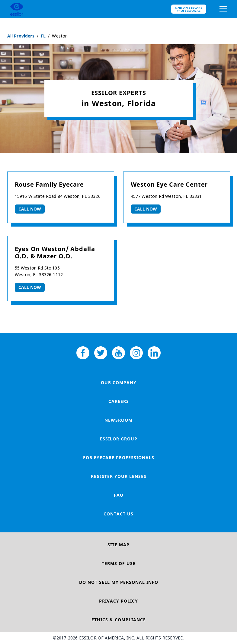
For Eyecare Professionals (119, 458)
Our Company (119, 382)
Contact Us (118, 514)
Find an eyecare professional (189, 9)
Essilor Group (119, 439)
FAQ (119, 495)
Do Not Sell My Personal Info (119, 582)
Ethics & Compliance (119, 620)
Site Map (118, 545)
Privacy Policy (118, 601)
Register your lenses (119, 476)
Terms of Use (119, 563)
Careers (119, 401)
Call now (30, 209)
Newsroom (118, 420)
